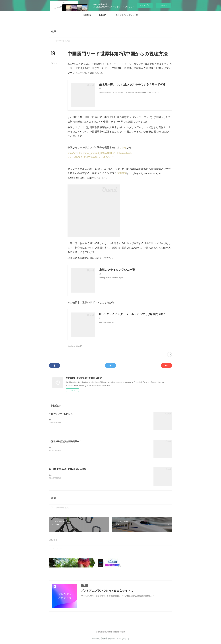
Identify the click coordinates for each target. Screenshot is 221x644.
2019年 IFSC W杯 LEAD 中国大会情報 (68, 469)
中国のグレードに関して (61, 414)
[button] (87, 15)
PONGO (121, 173)
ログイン (163, 5)
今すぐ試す (145, 5)
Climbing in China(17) (75, 346)
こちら (123, 147)
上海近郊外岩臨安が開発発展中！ (65, 441)
